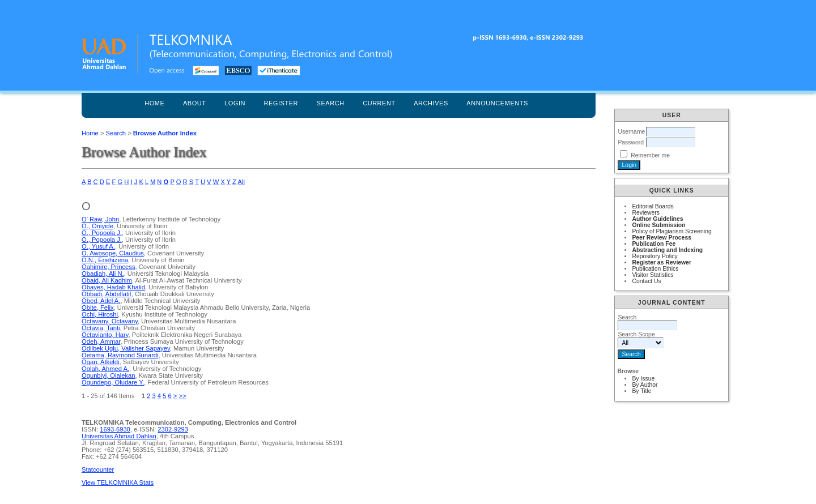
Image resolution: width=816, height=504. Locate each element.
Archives (431, 103)
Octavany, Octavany (110, 321)
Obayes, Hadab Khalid (113, 287)
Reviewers (646, 213)
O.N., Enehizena (105, 260)
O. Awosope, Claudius (113, 253)
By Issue (643, 379)
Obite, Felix (98, 307)
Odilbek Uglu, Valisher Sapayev (126, 348)
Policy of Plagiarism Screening (671, 231)
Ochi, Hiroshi (100, 314)
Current (379, 103)
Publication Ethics (655, 269)
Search (331, 103)
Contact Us (646, 281)
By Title (641, 391)
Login (235, 103)
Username (631, 132)
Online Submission (658, 225)
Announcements (497, 103)
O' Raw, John (100, 219)
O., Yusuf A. (98, 246)
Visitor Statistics (653, 275)
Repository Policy (654, 256)
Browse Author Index (165, 133)
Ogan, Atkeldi (101, 362)
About (195, 103)
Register (281, 103)
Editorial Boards (653, 206)
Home (154, 103)
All (241, 182)
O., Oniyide (97, 226)
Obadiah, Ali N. (103, 274)
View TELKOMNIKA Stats (118, 482)
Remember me (650, 155)
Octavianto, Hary (105, 335)
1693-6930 (115, 429)
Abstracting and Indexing (667, 250)
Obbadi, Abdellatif (107, 294)
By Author (645, 385)
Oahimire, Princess (109, 267)
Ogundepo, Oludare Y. (113, 382)
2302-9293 (173, 429)
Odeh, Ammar (101, 341)
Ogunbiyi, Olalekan (109, 375)
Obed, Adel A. (101, 301)
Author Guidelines (657, 219)
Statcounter (98, 469)
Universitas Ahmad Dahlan (119, 436)
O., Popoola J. (102, 233)
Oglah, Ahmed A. (105, 369)
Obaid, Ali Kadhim (107, 280)
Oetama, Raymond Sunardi (120, 355)
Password (631, 142)
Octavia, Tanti (101, 328)
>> (182, 396)
